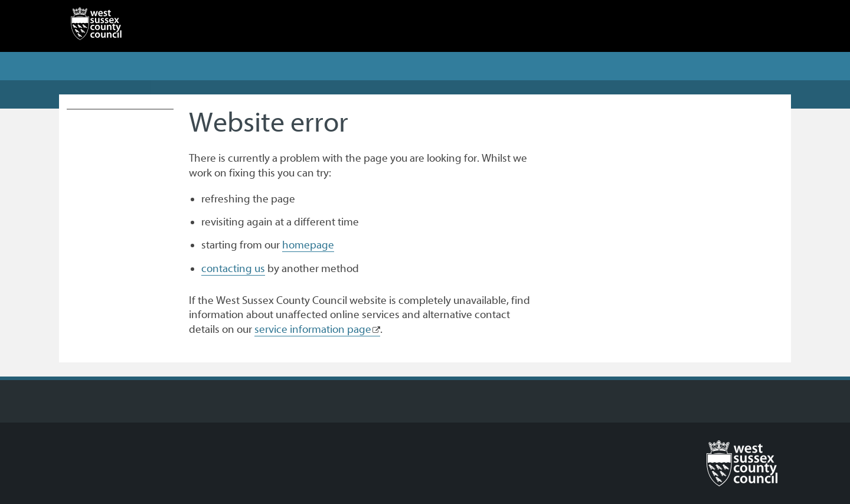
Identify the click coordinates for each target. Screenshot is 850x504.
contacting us (233, 269)
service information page (313, 329)
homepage (308, 245)
